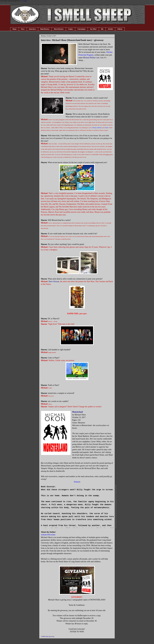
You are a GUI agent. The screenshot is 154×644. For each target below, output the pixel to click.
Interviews (32, 29)
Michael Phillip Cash (91, 58)
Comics (70, 29)
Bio (102, 29)
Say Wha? (93, 29)
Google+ (25, 1)
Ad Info (110, 29)
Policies (120, 29)
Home (15, 29)
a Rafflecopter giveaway (48, 636)
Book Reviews (45, 29)
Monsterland (77, 412)
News (23, 29)
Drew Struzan (54, 281)
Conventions (81, 29)
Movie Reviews (59, 29)
